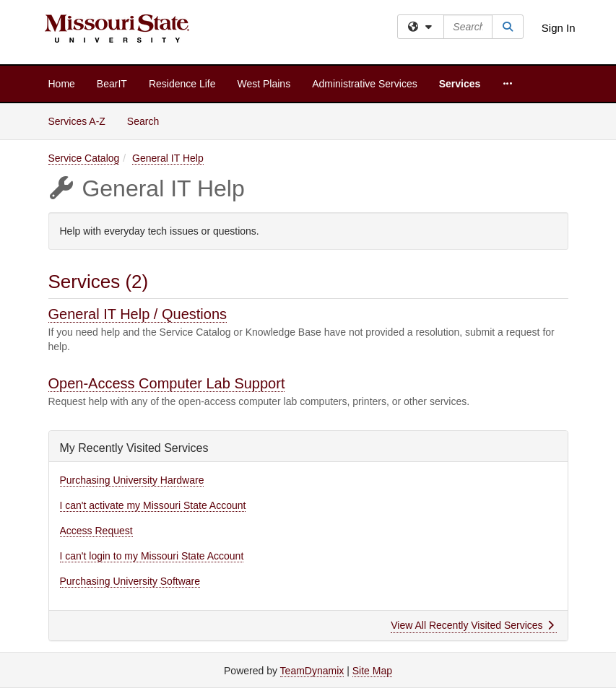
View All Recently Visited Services (472, 625)
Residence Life (182, 84)
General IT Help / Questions (138, 314)
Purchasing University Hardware (132, 480)
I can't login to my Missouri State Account (152, 556)
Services (460, 84)
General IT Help (168, 158)
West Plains (264, 84)
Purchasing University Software (130, 581)
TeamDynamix (312, 671)
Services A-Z (77, 121)
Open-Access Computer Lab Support (167, 383)
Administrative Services (365, 84)
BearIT (112, 84)
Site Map (372, 671)
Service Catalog (84, 158)
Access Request (96, 531)
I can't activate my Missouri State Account (153, 505)
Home (62, 84)
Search (148, 120)
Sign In (559, 28)
